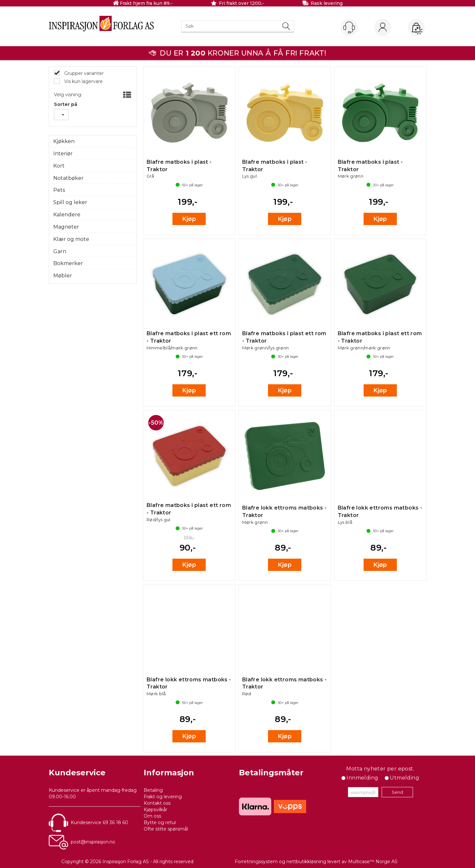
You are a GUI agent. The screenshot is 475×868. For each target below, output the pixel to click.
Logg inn (383, 28)
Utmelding (404, 778)
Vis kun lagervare (83, 81)
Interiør (63, 154)
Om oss (152, 816)
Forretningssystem (256, 862)
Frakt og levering (163, 797)
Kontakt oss (157, 803)
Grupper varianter (83, 73)
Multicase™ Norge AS (373, 862)
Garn (60, 251)
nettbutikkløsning (306, 862)
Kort (59, 166)
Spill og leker (70, 202)
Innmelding (362, 778)
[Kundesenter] (349, 27)
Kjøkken (64, 141)
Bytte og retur (160, 822)
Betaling (153, 790)
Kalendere (67, 215)
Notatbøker (68, 178)
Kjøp (189, 219)
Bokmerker (68, 263)
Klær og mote (71, 239)
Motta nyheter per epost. (380, 769)
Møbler (63, 276)
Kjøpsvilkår (155, 810)
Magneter (66, 227)
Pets (59, 190)
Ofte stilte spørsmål (166, 829)
